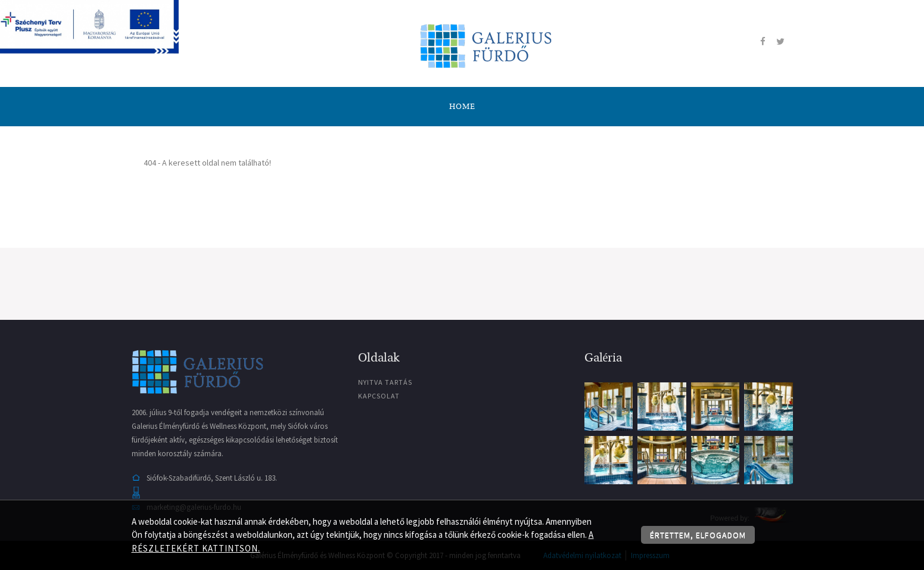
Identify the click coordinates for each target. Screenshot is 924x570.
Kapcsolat (379, 396)
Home (462, 107)
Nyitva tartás (385, 382)
